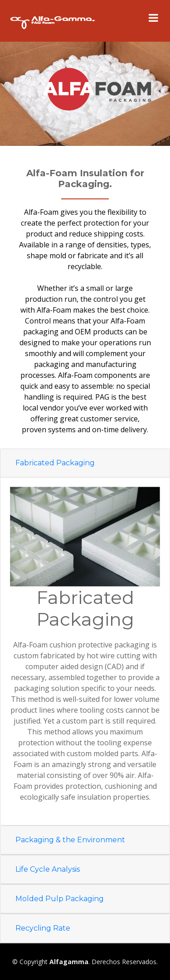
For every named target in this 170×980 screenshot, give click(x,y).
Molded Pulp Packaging (60, 899)
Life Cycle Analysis (48, 869)
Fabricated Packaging (55, 463)
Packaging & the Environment (70, 840)
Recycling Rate (43, 928)
